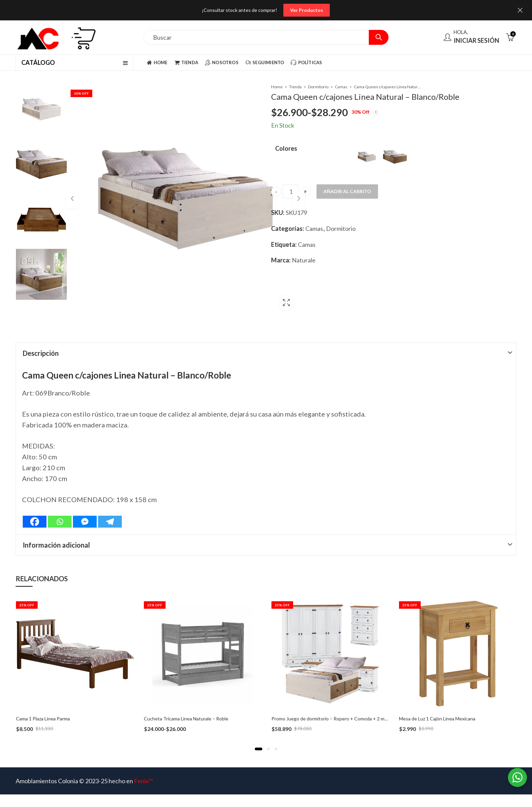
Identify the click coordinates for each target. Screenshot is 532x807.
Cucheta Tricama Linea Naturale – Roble (186, 701)
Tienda (295, 87)
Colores (286, 148)
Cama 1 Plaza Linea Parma (43, 701)
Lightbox (248, 289)
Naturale (304, 260)
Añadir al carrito (347, 191)
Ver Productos (307, 10)
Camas (341, 87)
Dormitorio (318, 87)
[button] (259, 731)
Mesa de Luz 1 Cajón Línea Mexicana (437, 701)
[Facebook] (35, 504)
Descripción (41, 335)
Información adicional (56, 527)
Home (277, 87)
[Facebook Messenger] (85, 504)
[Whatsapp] (60, 504)
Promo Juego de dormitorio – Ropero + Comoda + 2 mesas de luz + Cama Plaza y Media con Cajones (376, 701)
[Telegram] (110, 504)
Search (379, 37)
